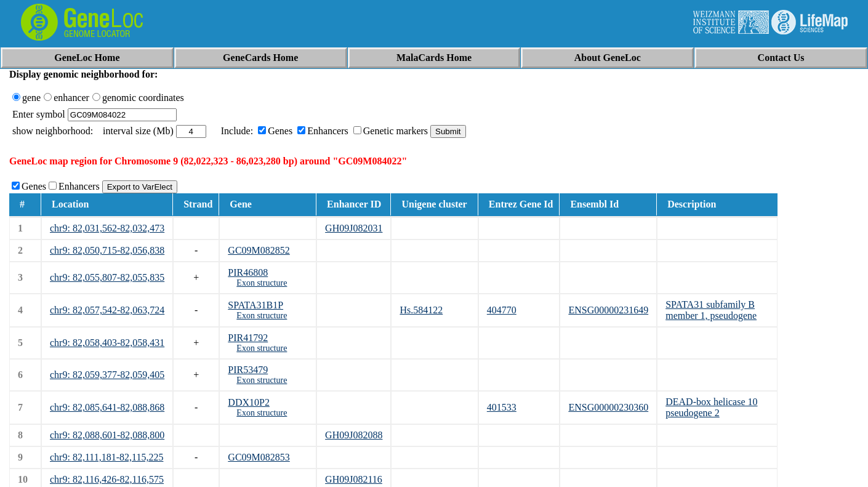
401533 (502, 407)
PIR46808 (248, 272)
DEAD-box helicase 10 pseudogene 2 (711, 407)
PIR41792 (248, 338)
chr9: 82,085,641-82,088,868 (107, 407)
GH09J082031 (354, 228)
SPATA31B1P (255, 305)
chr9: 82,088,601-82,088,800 (107, 435)
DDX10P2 (249, 402)
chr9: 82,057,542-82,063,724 (107, 310)
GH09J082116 (354, 479)
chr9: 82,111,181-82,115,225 (106, 457)
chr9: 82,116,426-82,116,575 (107, 479)
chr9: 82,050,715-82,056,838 (107, 250)
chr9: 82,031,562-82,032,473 (107, 228)
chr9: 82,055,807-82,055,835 (107, 277)
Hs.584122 (421, 310)
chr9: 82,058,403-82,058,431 (107, 343)
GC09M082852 (259, 250)
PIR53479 (248, 370)
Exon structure (262, 283)
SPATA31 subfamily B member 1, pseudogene (711, 310)
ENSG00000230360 (608, 407)
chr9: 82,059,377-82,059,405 (107, 375)
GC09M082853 (259, 457)
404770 (502, 310)
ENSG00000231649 (608, 310)
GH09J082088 (354, 435)
